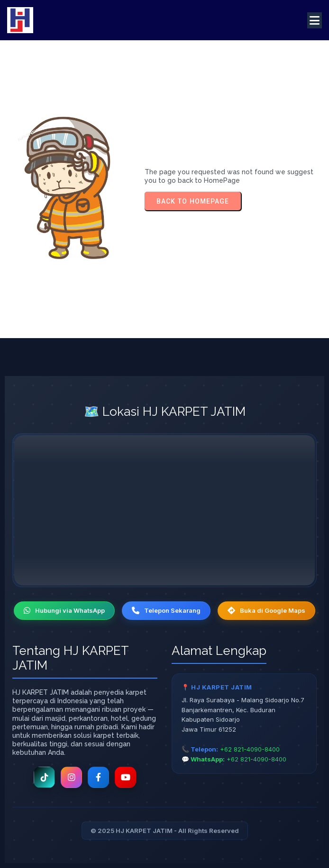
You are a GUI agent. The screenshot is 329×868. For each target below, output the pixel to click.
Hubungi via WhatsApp (64, 610)
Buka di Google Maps (266, 610)
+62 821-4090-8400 (250, 749)
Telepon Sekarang (166, 610)
